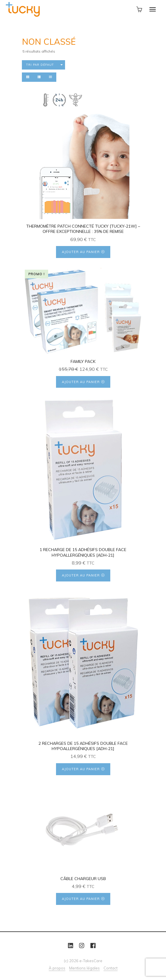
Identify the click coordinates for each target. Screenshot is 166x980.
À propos (57, 968)
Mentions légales (84, 968)
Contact (111, 968)
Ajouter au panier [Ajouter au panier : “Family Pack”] (81, 382)
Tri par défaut (40, 65)
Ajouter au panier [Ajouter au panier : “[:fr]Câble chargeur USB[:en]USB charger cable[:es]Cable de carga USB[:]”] (81, 899)
